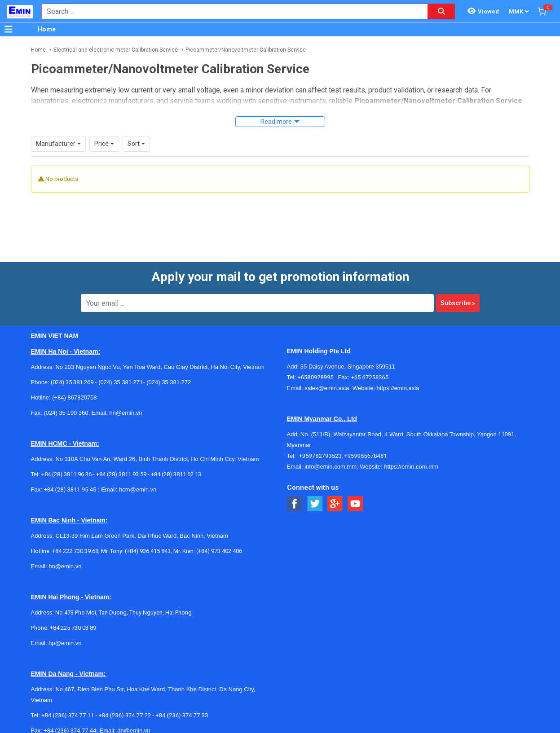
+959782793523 (320, 456)
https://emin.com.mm (411, 467)
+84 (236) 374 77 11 (68, 715)
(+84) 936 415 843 (148, 551)
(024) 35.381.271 (121, 382)
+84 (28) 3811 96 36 (66, 474)
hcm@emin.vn (138, 489)
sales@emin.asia (327, 388)
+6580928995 (317, 377)
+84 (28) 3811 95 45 (70, 489)
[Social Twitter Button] (315, 504)
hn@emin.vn (126, 413)
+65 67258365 (370, 377)
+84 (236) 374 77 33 (182, 715)
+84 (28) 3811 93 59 (121, 474)
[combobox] (230, 11)
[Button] (9, 29)
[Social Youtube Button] (355, 504)
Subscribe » (458, 303)
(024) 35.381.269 (72, 382)
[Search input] (230, 11)
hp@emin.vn (65, 643)
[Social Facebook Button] (295, 504)
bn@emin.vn (65, 566)
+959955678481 (365, 456)
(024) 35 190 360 (66, 413)
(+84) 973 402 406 (219, 551)
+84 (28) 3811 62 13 (176, 474)
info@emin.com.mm (331, 467)
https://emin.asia (398, 388)
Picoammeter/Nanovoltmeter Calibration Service (246, 50)
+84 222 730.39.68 (75, 551)
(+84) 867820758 (74, 397)
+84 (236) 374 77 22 (125, 715)
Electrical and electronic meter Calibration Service (116, 50)
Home (47, 29)
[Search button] (441, 11)
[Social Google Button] (335, 504)
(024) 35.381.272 (168, 382)
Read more (276, 122)
